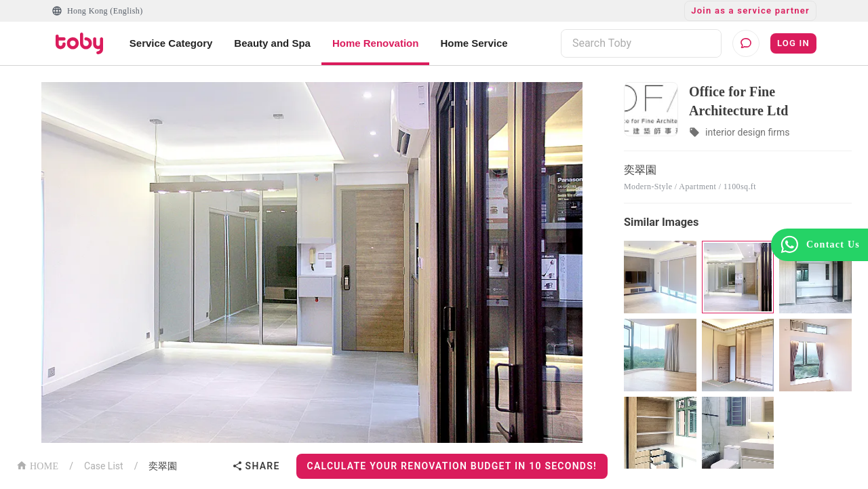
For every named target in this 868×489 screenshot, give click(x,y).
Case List (104, 466)
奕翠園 (163, 466)
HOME (37, 465)
